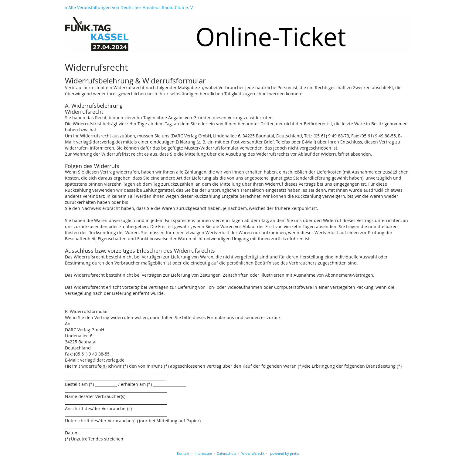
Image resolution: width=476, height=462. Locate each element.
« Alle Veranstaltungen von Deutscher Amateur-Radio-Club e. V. (129, 7)
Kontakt (183, 453)
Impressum (203, 453)
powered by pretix (285, 453)
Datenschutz (226, 453)
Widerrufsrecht (253, 453)
